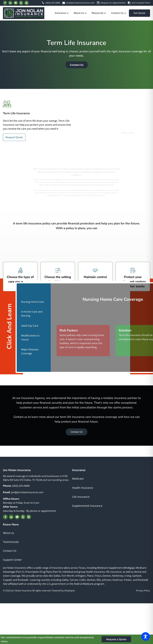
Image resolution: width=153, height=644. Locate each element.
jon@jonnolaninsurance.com (80, 3)
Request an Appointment (113, 3)
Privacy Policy (143, 590)
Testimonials (11, 542)
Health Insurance (83, 488)
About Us (80, 13)
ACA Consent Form (141, 3)
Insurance (62, 13)
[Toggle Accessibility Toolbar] (145, 636)
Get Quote (139, 13)
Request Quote (14, 137)
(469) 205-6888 (53, 3)
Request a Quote (116, 639)
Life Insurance (81, 497)
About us (8, 533)
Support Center (12, 560)
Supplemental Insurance (87, 506)
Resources (99, 13)
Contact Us (119, 13)
